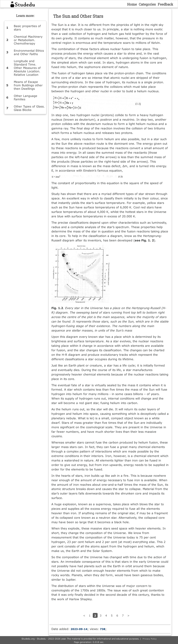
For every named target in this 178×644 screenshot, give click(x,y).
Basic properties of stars (27, 28)
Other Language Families (26, 97)
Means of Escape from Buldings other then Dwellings (28, 85)
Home (132, 4)
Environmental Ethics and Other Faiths (29, 52)
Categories (147, 4)
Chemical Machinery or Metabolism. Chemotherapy (28, 40)
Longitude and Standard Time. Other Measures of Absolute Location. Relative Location (27, 68)
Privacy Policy (150, 639)
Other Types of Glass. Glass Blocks (29, 108)
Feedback (165, 4)
